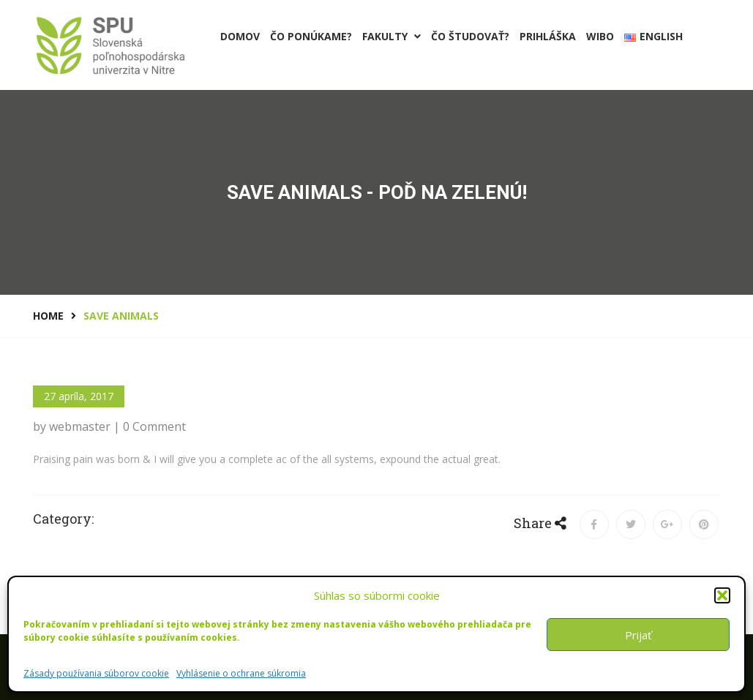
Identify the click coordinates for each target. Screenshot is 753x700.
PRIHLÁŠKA (548, 36)
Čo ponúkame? (311, 36)
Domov (240, 36)
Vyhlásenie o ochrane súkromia (241, 673)
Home (48, 316)
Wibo (600, 36)
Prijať (638, 635)
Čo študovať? (470, 36)
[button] (722, 595)
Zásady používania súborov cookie (96, 673)
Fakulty (392, 36)
